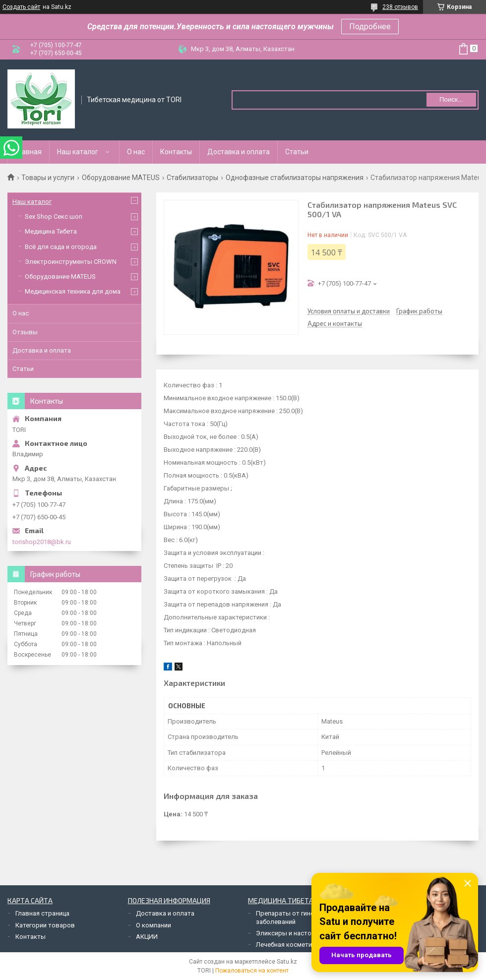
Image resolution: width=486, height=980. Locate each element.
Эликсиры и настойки (289, 933)
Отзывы (25, 332)
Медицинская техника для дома (73, 291)
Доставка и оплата (239, 152)
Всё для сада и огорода (61, 247)
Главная (29, 152)
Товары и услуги (48, 178)
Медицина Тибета (51, 231)
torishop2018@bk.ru (42, 542)
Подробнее (370, 27)
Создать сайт (21, 7)
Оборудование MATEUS (121, 178)
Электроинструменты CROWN (71, 262)
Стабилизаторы (192, 178)
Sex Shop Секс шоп (54, 216)
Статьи (297, 152)
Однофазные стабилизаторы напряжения (295, 178)
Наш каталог (78, 152)
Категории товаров (45, 925)
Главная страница (42, 913)
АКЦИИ (147, 937)
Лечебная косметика (287, 945)
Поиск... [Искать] (451, 99)
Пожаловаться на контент (252, 971)
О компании (153, 925)
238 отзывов (400, 7)
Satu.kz (287, 962)
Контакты (176, 152)
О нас (136, 152)
